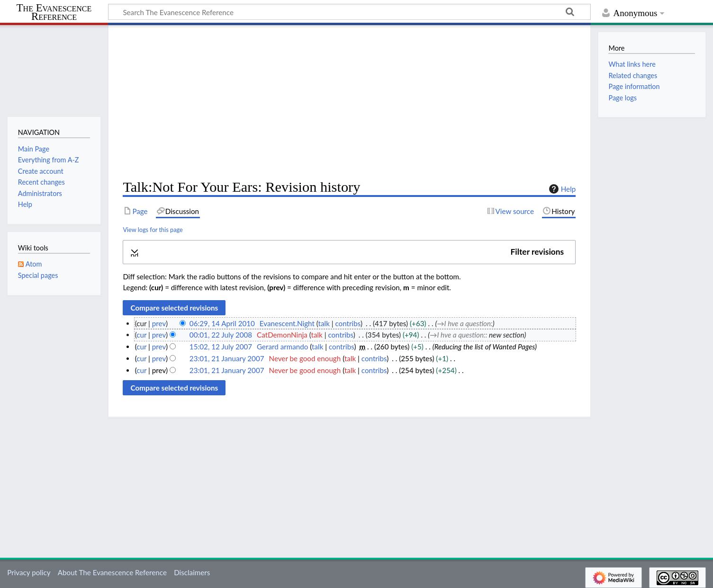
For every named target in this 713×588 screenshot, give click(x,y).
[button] (349, 252)
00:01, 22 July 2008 (221, 335)
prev (159, 323)
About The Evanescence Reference (112, 572)
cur (141, 335)
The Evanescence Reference (54, 13)
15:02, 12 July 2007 (221, 347)
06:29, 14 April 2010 (222, 323)
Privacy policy (29, 572)
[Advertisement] (349, 102)
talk (324, 323)
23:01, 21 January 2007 (227, 358)
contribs (347, 323)
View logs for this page (153, 230)
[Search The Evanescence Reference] (349, 12)
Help (561, 189)
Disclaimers (192, 572)
